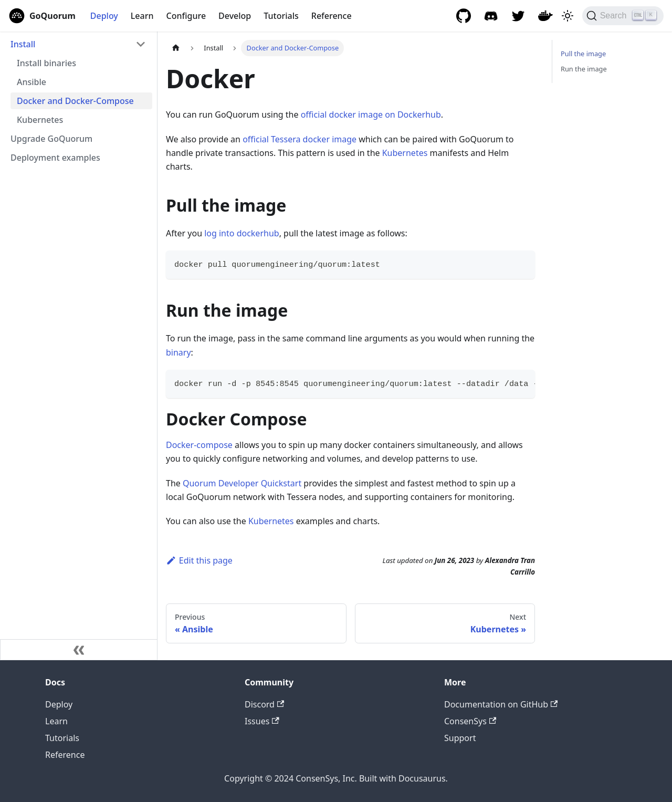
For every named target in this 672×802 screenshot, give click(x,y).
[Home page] (176, 48)
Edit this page (199, 560)
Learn (142, 16)
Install (23, 44)
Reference (332, 16)
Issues (262, 721)
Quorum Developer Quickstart (242, 483)
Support (460, 738)
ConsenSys (470, 721)
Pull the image (583, 54)
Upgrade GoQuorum (51, 139)
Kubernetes (40, 120)
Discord (264, 704)
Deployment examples (55, 158)
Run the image (584, 69)
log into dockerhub (241, 233)
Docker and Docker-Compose (75, 101)
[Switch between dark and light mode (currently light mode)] (568, 16)
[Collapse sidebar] (79, 650)
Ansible (31, 82)
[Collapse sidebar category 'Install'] (141, 44)
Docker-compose (199, 445)
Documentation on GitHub (501, 704)
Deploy (104, 16)
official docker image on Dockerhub (371, 114)
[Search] (623, 16)
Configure (186, 16)
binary (178, 352)
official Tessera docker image (300, 139)
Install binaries (46, 63)
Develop (235, 16)
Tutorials (281, 16)
